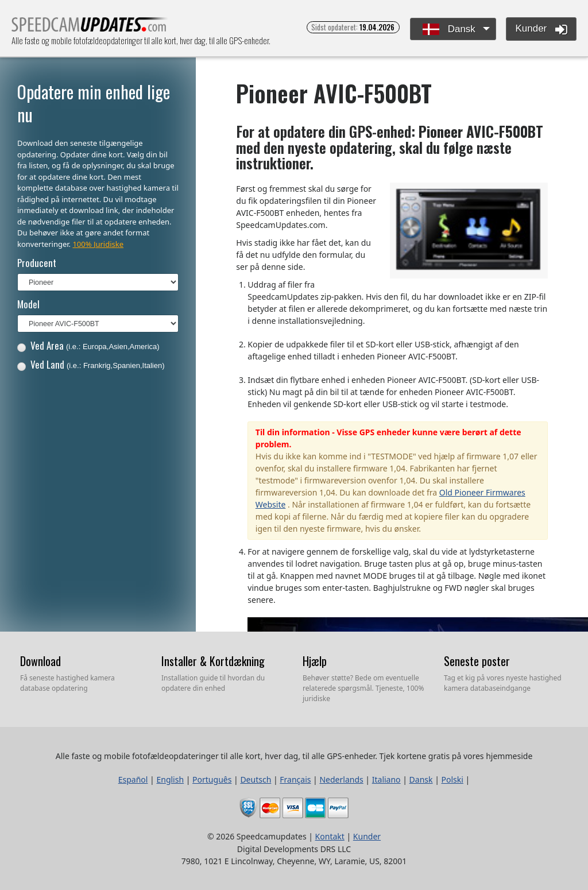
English (170, 779)
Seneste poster (477, 661)
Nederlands (341, 779)
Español (133, 779)
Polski (452, 779)
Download (40, 661)
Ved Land (91, 364)
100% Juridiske (98, 244)
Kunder (541, 29)
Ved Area (88, 345)
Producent (37, 263)
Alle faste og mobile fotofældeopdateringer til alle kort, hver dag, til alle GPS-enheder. (90, 28)
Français (295, 779)
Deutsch (256, 779)
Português (212, 779)
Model (28, 304)
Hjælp (315, 661)
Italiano (386, 779)
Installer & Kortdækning (213, 661)
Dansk (449, 30)
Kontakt (330, 836)
